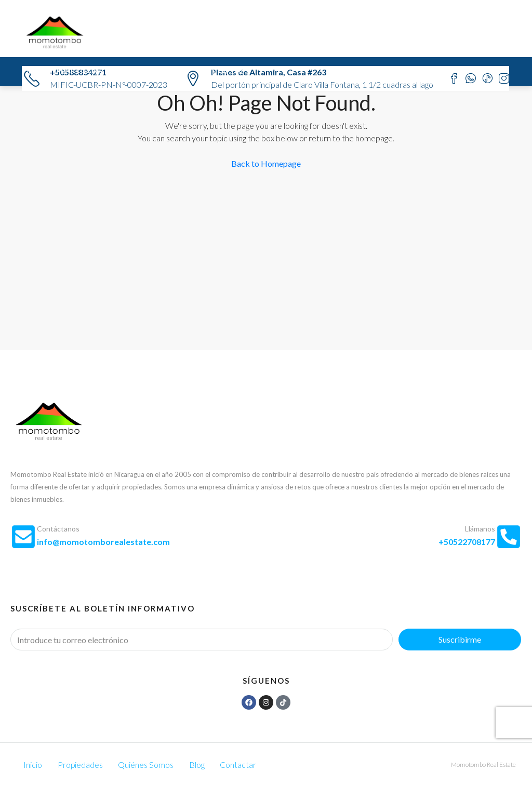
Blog (184, 72)
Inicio (37, 72)
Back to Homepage (266, 163)
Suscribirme (460, 639)
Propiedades (80, 72)
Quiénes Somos (139, 72)
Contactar (222, 72)
